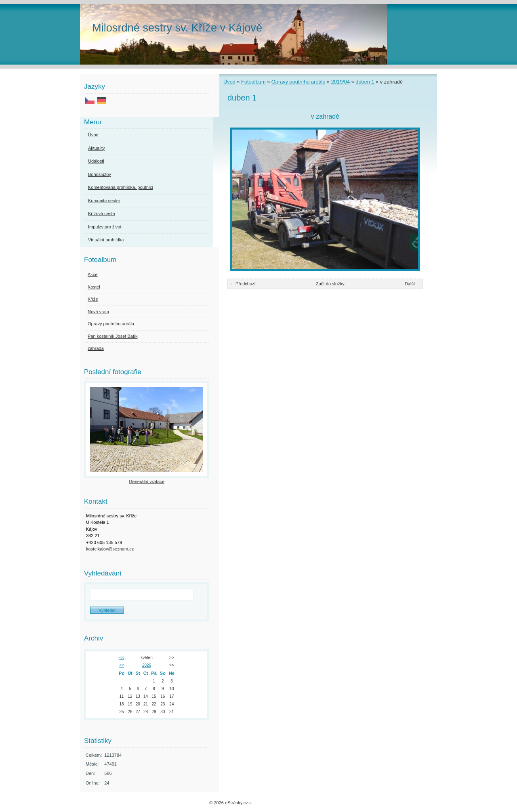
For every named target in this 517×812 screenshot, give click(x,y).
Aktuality (97, 148)
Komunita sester (104, 201)
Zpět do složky (330, 284)
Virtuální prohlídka (106, 240)
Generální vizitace (147, 481)
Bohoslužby (100, 174)
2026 (147, 665)
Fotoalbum (253, 82)
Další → (413, 284)
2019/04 (340, 82)
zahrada (96, 348)
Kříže (93, 299)
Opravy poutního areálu (298, 82)
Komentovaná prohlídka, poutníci (121, 187)
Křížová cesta (102, 213)
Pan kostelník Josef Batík (113, 336)
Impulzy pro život (105, 227)
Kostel (94, 287)
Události (96, 161)
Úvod (229, 82)
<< (122, 658)
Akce (92, 274)
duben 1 (365, 82)
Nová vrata (98, 312)
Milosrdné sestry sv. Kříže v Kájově (177, 28)
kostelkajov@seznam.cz (110, 549)
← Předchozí (243, 284)
